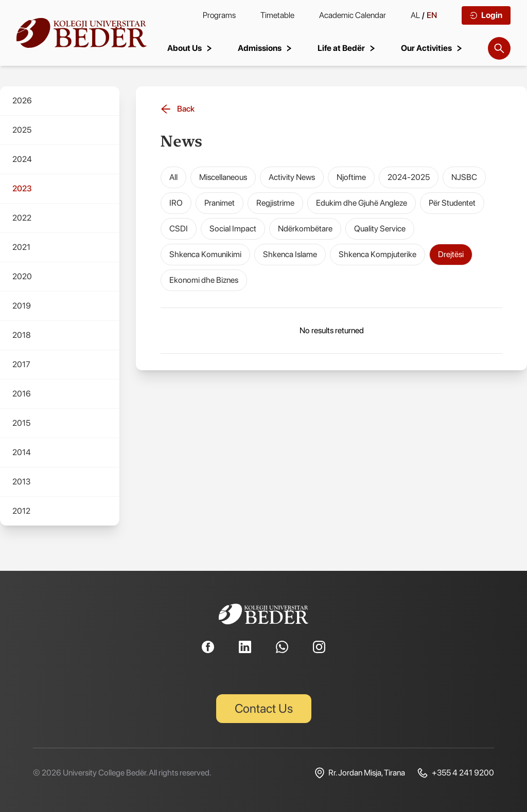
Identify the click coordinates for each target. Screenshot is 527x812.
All (173, 177)
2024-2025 (409, 177)
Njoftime (351, 177)
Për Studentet (452, 203)
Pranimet (219, 203)
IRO (176, 203)
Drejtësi (451, 254)
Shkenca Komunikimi (205, 254)
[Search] (499, 48)
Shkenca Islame (290, 254)
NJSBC (464, 177)
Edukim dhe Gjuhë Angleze (362, 203)
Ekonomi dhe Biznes (204, 280)
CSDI (179, 229)
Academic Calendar (353, 15)
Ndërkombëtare (305, 229)
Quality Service (380, 229)
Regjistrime (275, 203)
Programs (219, 15)
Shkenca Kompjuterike (377, 254)
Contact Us (264, 708)
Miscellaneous (223, 177)
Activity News (292, 177)
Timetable (277, 15)
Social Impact (233, 229)
